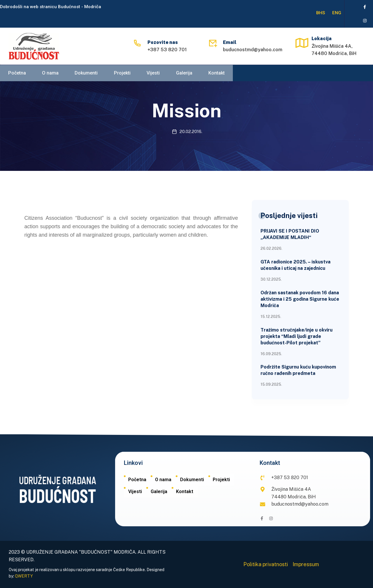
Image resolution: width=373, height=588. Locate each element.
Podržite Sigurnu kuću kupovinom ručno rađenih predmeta (298, 370)
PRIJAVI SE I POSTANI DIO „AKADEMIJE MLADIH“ (290, 234)
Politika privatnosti (266, 564)
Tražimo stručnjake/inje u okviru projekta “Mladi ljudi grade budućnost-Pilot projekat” (297, 336)
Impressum (306, 564)
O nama (50, 74)
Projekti (122, 74)
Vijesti (152, 74)
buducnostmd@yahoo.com (253, 50)
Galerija (183, 74)
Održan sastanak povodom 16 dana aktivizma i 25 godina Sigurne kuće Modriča (300, 299)
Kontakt (215, 74)
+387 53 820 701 (167, 50)
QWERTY (24, 576)
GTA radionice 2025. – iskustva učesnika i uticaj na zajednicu (295, 265)
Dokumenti (86, 74)
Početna (17, 74)
